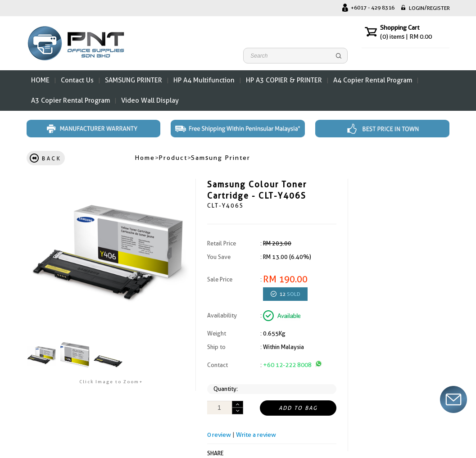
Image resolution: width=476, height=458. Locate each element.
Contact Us (77, 80)
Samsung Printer (221, 158)
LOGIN (417, 8)
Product (173, 158)
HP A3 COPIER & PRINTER (284, 80)
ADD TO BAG (298, 408)
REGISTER (438, 8)
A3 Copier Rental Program (70, 100)
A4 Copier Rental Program (373, 80)
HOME (40, 80)
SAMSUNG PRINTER (134, 80)
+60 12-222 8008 (292, 365)
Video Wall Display (150, 100)
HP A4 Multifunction (204, 80)
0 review (219, 435)
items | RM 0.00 (406, 36)
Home (145, 158)
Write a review (256, 435)
